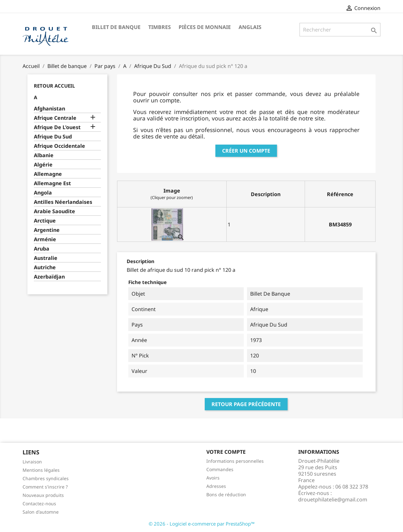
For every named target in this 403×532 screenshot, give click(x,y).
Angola (43, 193)
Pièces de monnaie (205, 27)
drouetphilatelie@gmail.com (333, 499)
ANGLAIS (250, 27)
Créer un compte (246, 151)
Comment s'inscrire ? (45, 487)
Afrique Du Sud (53, 137)
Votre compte (226, 452)
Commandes (220, 469)
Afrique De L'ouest (57, 127)
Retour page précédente (246, 404)
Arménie (45, 239)
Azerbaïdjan (49, 277)
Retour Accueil (54, 86)
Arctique (45, 221)
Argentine (47, 230)
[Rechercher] (340, 30)
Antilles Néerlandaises (63, 202)
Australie (46, 258)
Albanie (44, 155)
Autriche (45, 267)
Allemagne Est (52, 183)
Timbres (160, 27)
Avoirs (213, 478)
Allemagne (48, 174)
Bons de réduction (226, 494)
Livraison (32, 462)
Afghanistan (49, 109)
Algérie (43, 165)
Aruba (42, 249)
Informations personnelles (235, 461)
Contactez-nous (39, 503)
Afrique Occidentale (59, 146)
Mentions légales (41, 470)
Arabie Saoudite (54, 211)
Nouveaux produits (43, 495)
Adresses (216, 486)
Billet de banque (116, 27)
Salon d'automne (41, 512)
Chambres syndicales (46, 478)
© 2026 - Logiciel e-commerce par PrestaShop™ (202, 524)
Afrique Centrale (55, 118)
